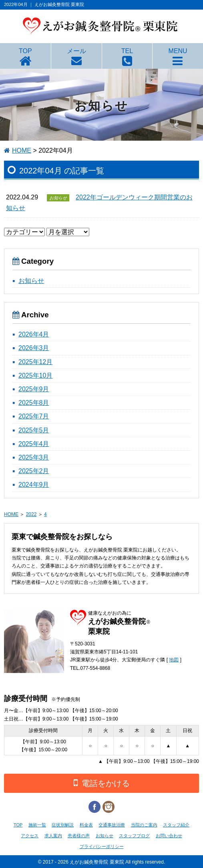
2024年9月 (34, 485)
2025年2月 (34, 471)
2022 (31, 514)
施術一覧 (37, 825)
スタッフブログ (134, 836)
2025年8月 (34, 403)
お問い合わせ (169, 836)
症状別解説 (63, 825)
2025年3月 (34, 457)
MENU (178, 51)
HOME (22, 150)
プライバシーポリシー (102, 846)
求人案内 (53, 836)
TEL (127, 51)
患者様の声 (79, 836)
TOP (25, 51)
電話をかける (102, 783)
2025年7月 (34, 416)
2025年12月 (35, 362)
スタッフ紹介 (176, 825)
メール (76, 51)
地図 (174, 660)
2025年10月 (35, 375)
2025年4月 (34, 444)
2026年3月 (34, 348)
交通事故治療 (112, 825)
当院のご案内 (144, 825)
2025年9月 (34, 389)
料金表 (86, 825)
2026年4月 (34, 334)
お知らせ (31, 281)
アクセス (30, 836)
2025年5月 (34, 430)
